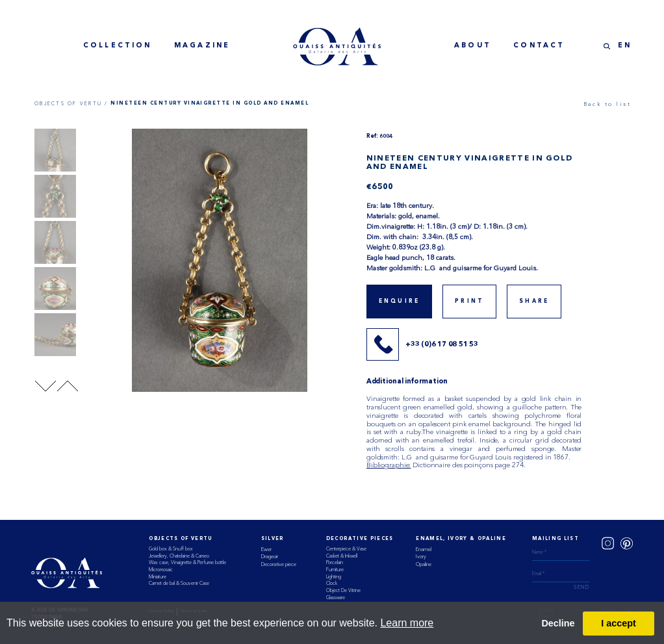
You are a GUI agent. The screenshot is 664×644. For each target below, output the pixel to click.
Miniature (158, 577)
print (469, 302)
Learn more (407, 623)
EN (625, 46)
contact (539, 46)
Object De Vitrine (343, 590)
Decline (558, 623)
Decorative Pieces (360, 539)
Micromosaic (161, 570)
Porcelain (335, 562)
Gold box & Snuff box (171, 549)
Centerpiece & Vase (346, 549)
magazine (202, 46)
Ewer (266, 549)
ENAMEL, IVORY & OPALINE (461, 539)
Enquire (399, 302)
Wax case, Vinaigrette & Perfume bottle (187, 562)
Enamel (424, 549)
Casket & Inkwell (342, 556)
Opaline (424, 564)
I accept (619, 623)
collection (118, 46)
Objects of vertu (180, 539)
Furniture (335, 570)
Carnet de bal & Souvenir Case (179, 583)
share (534, 302)
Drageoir (270, 556)
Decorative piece (279, 564)
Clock (332, 583)
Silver (273, 539)
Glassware (336, 598)
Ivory (421, 556)
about (473, 46)
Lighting (334, 577)
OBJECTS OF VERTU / (71, 104)
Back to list (607, 104)
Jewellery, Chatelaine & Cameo (179, 556)
